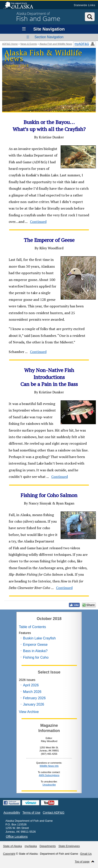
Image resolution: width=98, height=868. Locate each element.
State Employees (69, 846)
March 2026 (32, 692)
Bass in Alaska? (35, 651)
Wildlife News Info (49, 766)
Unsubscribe (49, 785)
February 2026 (34, 698)
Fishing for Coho (36, 657)
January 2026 (34, 704)
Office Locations (17, 837)
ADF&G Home (10, 44)
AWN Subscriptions (49, 775)
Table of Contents (32, 627)
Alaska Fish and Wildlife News (56, 44)
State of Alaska (20, 6)
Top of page (82, 862)
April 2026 (31, 685)
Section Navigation (49, 37)
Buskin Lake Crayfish (39, 638)
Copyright (9, 854)
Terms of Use (31, 813)
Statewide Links (84, 5)
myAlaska (31, 846)
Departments (48, 846)
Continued (38, 222)
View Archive (29, 712)
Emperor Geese (35, 645)
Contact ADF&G (54, 813)
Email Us (86, 854)
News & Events (29, 44)
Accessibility (12, 813)
